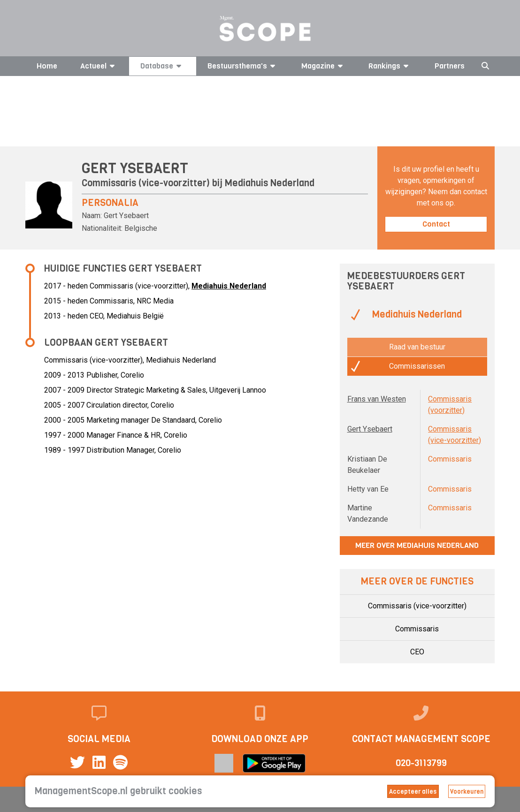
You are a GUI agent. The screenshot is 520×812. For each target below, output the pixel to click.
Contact (436, 224)
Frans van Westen (377, 399)
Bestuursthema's (243, 66)
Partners (450, 66)
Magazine (324, 66)
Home (47, 66)
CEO (417, 652)
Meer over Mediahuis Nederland (417, 545)
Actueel (99, 66)
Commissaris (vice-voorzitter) (417, 606)
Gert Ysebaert (370, 429)
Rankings (390, 66)
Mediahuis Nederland (270, 183)
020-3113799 (421, 763)
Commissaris (417, 629)
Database (162, 66)
